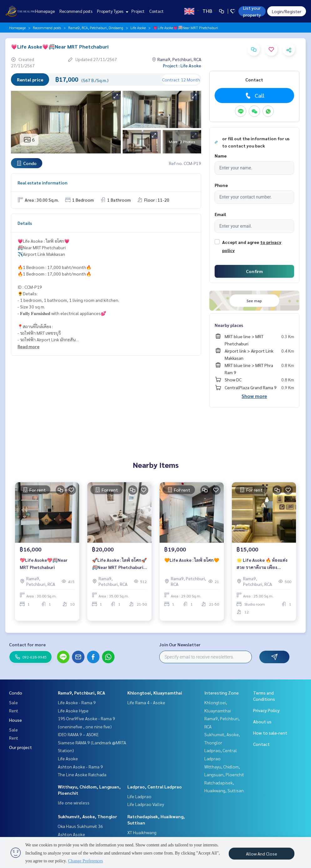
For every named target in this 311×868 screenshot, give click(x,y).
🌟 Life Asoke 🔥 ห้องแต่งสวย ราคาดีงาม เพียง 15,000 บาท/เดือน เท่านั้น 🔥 (262, 564)
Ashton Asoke (71, 834)
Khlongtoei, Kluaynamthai (155, 693)
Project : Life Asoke (182, 65)
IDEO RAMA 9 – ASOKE (78, 734)
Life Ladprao (139, 796)
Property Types (112, 11)
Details (25, 223)
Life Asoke (138, 28)
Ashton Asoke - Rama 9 (80, 767)
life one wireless (74, 803)
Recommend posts (76, 11)
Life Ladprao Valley (146, 804)
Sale (13, 702)
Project (138, 11)
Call (254, 96)
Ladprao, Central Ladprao (155, 787)
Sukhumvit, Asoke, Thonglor (87, 816)
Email (220, 214)
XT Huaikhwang (142, 832)
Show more (254, 396)
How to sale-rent (270, 733)
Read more (28, 346)
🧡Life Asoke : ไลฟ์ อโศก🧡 (192, 560)
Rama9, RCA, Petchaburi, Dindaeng (96, 28)
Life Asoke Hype (73, 710)
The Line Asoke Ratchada (82, 774)
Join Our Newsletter (180, 644)
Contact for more (27, 644)
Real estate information (42, 183)
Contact (156, 11)
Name (221, 156)
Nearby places (229, 325)
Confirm (254, 271)
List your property (252, 11)
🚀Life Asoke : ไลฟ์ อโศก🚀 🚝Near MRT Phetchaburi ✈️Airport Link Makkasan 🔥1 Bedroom (119, 564)
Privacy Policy (266, 710)
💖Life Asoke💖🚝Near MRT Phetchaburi (44, 563)
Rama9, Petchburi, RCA (82, 693)
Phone (221, 185)
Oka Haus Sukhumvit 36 (80, 826)
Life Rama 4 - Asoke (146, 702)
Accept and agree (241, 242)
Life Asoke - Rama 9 (77, 702)
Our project (20, 747)
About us (262, 721)
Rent (14, 710)
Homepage (45, 11)
